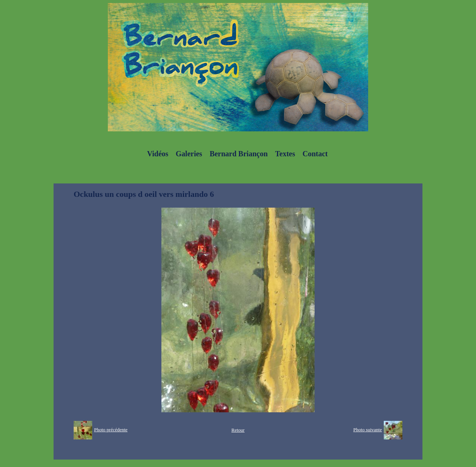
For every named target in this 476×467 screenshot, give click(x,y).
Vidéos (158, 154)
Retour (238, 430)
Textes (285, 154)
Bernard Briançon (239, 154)
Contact (315, 154)
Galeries (189, 154)
